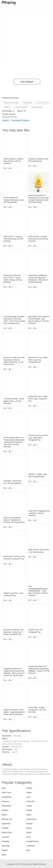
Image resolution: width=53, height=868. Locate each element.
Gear (4, 788)
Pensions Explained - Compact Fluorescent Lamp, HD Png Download (14, 200)
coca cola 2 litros (42, 103)
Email (29, 832)
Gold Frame (31, 819)
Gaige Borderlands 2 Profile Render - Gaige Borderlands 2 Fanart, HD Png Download (14, 712)
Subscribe (31, 801)
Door (29, 837)
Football (5, 828)
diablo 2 (8, 107)
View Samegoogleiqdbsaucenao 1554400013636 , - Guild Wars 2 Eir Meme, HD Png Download (38, 591)
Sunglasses (7, 797)
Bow (28, 850)
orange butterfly (21, 107)
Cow (28, 797)
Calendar (6, 841)
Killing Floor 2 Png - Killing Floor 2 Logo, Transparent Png (38, 399)
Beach (29, 828)
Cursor (29, 806)
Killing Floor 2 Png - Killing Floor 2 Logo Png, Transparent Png (38, 360)
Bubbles (5, 810)
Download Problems (20, 120)
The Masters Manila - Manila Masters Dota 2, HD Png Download (14, 401)
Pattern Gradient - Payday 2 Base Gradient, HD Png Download (14, 161)
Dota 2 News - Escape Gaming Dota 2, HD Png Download (37, 710)
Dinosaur (5, 801)
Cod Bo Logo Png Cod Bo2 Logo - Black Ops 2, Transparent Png (38, 438)
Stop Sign (6, 846)
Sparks (5, 850)
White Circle (7, 832)
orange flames (37, 107)
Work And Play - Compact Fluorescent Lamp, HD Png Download (38, 239)
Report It (6, 120)
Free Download (27, 82)
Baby (4, 855)
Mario (29, 815)
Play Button (7, 806)
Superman (6, 824)
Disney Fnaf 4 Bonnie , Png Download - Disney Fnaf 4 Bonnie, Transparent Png (13, 632)
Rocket (29, 824)
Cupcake (5, 837)
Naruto (29, 788)
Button (4, 815)
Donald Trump (32, 841)
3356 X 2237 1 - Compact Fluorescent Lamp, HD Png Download (13, 239)
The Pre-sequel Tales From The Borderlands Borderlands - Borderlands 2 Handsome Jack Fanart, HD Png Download (14, 442)
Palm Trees (6, 792)
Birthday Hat (7, 819)
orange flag (27, 103)
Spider (29, 792)
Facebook (31, 846)
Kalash (29, 810)
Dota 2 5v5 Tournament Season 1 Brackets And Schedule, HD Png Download (14, 520)
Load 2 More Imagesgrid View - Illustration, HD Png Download (39, 513)
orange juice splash (11, 103)
